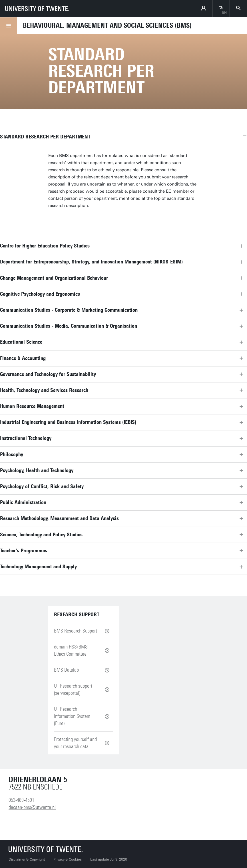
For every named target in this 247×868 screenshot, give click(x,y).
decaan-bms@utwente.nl (32, 807)
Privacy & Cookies (68, 859)
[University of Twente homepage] (37, 9)
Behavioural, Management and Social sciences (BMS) (107, 25)
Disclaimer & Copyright (27, 859)
